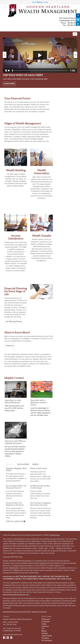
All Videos (45, 638)
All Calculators (47, 640)
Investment (46, 622)
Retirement (46, 619)
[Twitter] (78, 20)
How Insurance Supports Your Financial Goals (41, 504)
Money (44, 631)
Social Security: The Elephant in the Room (15, 504)
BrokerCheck (55, 535)
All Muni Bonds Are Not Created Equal (40, 487)
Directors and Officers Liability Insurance (15, 442)
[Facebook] (78, 15)
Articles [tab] (10, 464)
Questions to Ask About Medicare (13, 401)
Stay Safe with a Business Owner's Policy (39, 403)
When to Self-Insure (39, 469)
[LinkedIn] (78, 24)
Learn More (9, 84)
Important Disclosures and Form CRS (17, 612)
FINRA (12, 568)
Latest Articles (47, 636)
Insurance (45, 626)
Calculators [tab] (23, 464)
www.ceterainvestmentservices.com (16, 595)
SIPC (17, 568)
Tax (43, 629)
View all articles (16, 522)
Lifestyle (45, 633)
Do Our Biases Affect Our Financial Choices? (16, 487)
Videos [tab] (35, 464)
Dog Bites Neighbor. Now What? (16, 470)
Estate (44, 624)
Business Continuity (39, 612)
